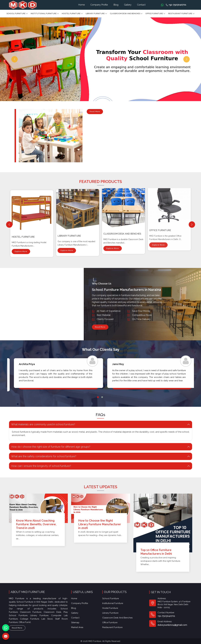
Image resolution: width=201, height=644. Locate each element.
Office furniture (155, 14)
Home (81, 5)
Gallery (128, 5)
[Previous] (9, 225)
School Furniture (17, 14)
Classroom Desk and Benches (126, 14)
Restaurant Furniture (181, 14)
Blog (116, 5)
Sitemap (77, 617)
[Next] (192, 225)
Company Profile (99, 5)
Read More (95, 112)
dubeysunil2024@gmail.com (171, 616)
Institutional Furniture (45, 14)
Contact (141, 5)
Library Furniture (96, 14)
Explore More (21, 226)
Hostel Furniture (72, 14)
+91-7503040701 (176, 5)
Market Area (78, 622)
